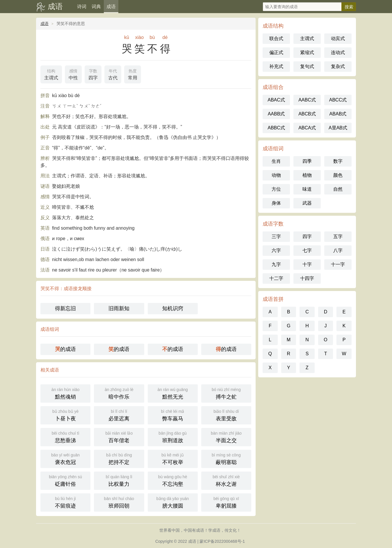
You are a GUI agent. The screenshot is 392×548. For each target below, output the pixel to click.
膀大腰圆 (173, 502)
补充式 (276, 66)
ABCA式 (307, 128)
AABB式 (276, 114)
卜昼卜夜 (65, 415)
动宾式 (338, 39)
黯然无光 (173, 393)
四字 (93, 74)
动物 (276, 175)
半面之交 (226, 437)
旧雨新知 (119, 308)
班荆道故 (173, 437)
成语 (55, 6)
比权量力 (119, 480)
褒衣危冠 (65, 458)
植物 (307, 175)
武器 (307, 203)
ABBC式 (276, 128)
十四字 (307, 278)
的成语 (65, 349)
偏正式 (276, 52)
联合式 (276, 39)
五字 (338, 236)
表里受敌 (226, 415)
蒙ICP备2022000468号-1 (222, 541)
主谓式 (51, 74)
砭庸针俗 (65, 480)
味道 (307, 189)
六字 (276, 250)
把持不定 (119, 458)
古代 (113, 74)
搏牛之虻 (226, 393)
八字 (338, 250)
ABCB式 (307, 114)
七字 (307, 250)
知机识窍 (173, 308)
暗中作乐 (119, 393)
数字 (338, 161)
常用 (133, 74)
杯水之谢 (226, 480)
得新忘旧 (65, 308)
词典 (96, 7)
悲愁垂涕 (65, 437)
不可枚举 (173, 458)
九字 (276, 264)
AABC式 (307, 100)
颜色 (338, 175)
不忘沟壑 (173, 480)
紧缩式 (307, 52)
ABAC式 (276, 100)
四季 (307, 161)
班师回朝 (119, 502)
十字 (307, 264)
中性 (73, 74)
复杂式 (338, 66)
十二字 (276, 278)
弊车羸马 (173, 415)
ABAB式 (338, 114)
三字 (276, 236)
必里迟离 (119, 415)
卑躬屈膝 (226, 502)
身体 (276, 203)
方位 (276, 189)
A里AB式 (338, 128)
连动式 (338, 52)
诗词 (82, 7)
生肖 (276, 161)
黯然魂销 (65, 393)
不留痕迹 (65, 502)
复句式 (307, 66)
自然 (338, 189)
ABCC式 (338, 100)
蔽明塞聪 (226, 458)
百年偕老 (119, 437)
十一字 (338, 264)
